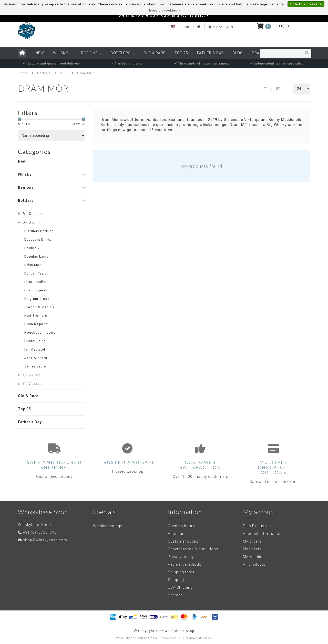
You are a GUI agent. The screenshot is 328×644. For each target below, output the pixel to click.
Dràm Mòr (33, 265)
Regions (89, 53)
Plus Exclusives (257, 526)
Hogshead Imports (40, 332)
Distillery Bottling (39, 231)
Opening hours (181, 526)
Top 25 (181, 53)
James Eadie (35, 366)
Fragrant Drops (37, 299)
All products (254, 564)
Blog (238, 53)
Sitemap (175, 595)
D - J (32, 223)
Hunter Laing (35, 341)
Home (23, 73)
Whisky (61, 53)
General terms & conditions (193, 549)
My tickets (252, 549)
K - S (32, 375)
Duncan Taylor (36, 273)
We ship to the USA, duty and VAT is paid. (162, 15)
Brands (260, 53)
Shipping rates (181, 572)
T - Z (32, 384)
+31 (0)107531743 (40, 532)
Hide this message (306, 4)
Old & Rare (155, 53)
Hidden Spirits (36, 324)
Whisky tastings (108, 526)
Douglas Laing (36, 256)
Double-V (32, 248)
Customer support (185, 541)
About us (176, 534)
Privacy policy (181, 557)
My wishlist (253, 557)
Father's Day (210, 53)
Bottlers (121, 53)
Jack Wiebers (36, 358)
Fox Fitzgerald (36, 290)
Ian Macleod (35, 349)
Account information (262, 534)
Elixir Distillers (37, 282)
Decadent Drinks (38, 240)
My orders (252, 541)
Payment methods (185, 564)
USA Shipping (180, 587)
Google (207, 638)
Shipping (176, 580)
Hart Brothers (36, 316)
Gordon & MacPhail (41, 307)
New (40, 53)
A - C (32, 214)
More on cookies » (165, 10)
